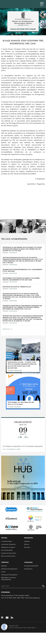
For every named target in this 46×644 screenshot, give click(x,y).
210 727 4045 (8, 598)
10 (26, 437)
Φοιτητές (27, 547)
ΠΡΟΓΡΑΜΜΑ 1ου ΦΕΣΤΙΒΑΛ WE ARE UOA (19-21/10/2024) (21, 403)
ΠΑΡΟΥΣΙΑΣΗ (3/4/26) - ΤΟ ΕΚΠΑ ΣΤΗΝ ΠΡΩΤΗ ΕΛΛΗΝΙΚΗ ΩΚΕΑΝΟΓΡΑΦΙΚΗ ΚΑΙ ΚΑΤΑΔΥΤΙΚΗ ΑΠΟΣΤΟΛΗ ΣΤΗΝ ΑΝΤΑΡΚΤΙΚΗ (22, 365)
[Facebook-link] (2, 618)
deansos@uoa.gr (34, 598)
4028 (18, 598)
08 (20, 437)
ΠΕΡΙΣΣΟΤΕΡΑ (7, 329)
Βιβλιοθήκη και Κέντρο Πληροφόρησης (9, 578)
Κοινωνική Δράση (7, 550)
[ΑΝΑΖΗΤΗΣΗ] (23, 586)
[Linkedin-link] (12, 618)
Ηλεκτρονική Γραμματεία (9, 569)
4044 (14, 598)
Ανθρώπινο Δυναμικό (8, 547)
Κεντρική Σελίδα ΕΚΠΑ (31, 566)
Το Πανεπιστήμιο (7, 541)
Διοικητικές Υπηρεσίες (8, 544)
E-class (3, 572)
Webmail (4, 566)
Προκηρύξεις (28, 569)
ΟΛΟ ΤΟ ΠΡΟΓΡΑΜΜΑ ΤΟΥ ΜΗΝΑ (11, 449)
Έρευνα (27, 544)
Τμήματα (27, 541)
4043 (23, 598)
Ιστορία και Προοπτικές (9, 553)
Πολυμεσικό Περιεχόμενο (9, 575)
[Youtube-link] (7, 618)
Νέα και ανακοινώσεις (8, 556)
